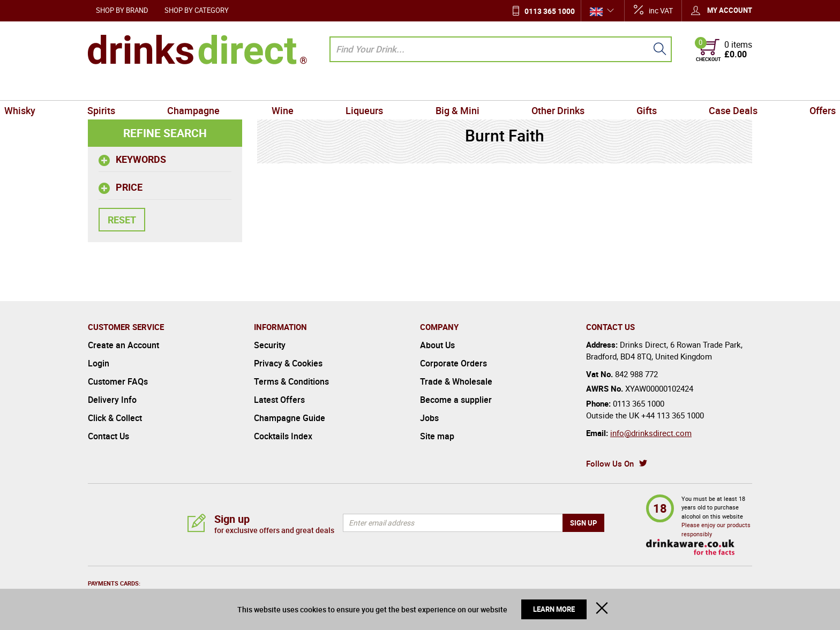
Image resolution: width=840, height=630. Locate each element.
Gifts (598, 88)
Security (270, 345)
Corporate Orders (453, 363)
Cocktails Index (283, 436)
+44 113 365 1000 (673, 415)
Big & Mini (447, 88)
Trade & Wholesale (456, 381)
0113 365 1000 (550, 11)
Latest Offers (279, 400)
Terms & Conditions (291, 381)
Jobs (429, 418)
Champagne (242, 88)
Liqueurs (374, 88)
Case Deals (665, 88)
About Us (437, 345)
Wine (312, 88)
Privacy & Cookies (288, 363)
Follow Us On (610, 463)
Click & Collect (115, 418)
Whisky (108, 88)
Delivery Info (112, 400)
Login (99, 363)
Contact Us (108, 436)
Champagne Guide (290, 418)
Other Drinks (528, 88)
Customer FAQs (118, 381)
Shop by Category (197, 10)
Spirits (170, 88)
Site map (437, 436)
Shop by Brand (122, 10)
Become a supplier (456, 400)
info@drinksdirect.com (651, 433)
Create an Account (123, 345)
